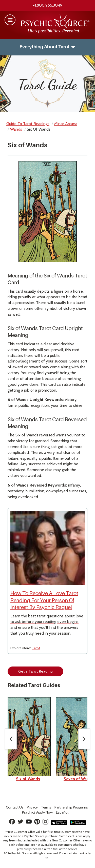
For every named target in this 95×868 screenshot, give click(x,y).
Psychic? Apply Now (37, 812)
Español (62, 812)
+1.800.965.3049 (48, 5)
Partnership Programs (71, 807)
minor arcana (66, 124)
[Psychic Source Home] (55, 32)
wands (16, 129)
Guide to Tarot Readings (28, 124)
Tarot (36, 648)
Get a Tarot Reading (35, 671)
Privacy (32, 807)
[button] (10, 20)
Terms (46, 807)
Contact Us (15, 807)
